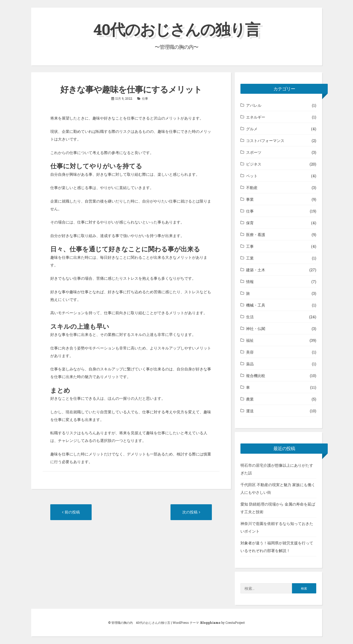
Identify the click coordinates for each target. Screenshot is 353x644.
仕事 (145, 98)
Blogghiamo (210, 623)
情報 (250, 282)
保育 (250, 223)
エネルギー (256, 117)
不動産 (252, 188)
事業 (250, 199)
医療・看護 (256, 235)
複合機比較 (256, 376)
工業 (250, 258)
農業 (250, 399)
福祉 (250, 340)
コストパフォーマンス (265, 140)
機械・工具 (256, 305)
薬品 (250, 364)
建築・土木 (256, 270)
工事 (250, 246)
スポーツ (254, 152)
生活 (250, 317)
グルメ (252, 129)
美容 (250, 352)
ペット (252, 176)
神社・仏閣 (256, 329)
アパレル (254, 105)
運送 (250, 411)
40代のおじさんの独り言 (177, 29)
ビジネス (254, 164)
